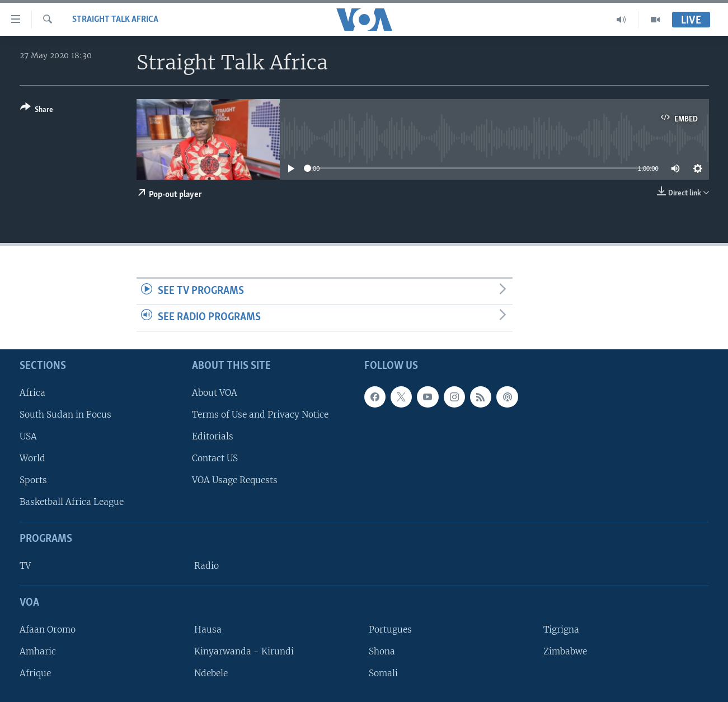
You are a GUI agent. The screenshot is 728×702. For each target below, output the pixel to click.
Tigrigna (561, 629)
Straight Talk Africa (115, 20)
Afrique (35, 673)
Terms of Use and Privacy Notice (260, 414)
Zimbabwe (565, 651)
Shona (382, 651)
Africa (32, 392)
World (32, 458)
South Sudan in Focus (65, 414)
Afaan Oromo (48, 629)
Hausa (208, 629)
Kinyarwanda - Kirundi (244, 651)
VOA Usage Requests (235, 480)
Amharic (38, 651)
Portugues (390, 629)
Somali (383, 673)
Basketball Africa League (72, 502)
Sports (33, 480)
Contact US (215, 458)
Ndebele (211, 673)
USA (28, 436)
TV (25, 566)
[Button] (37, 111)
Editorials (213, 436)
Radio (206, 566)
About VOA (215, 392)
